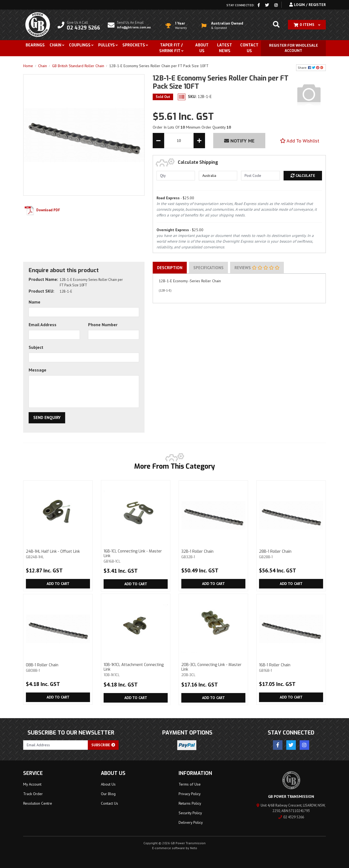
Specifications (208, 268)
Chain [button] (55, 45)
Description (170, 268)
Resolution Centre (38, 803)
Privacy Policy (190, 794)
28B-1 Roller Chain (291, 554)
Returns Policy (190, 803)
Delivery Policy (191, 822)
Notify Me (239, 141)
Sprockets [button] (134, 45)
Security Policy (190, 813)
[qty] (176, 176)
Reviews (257, 268)
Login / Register (308, 5)
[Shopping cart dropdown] (307, 25)
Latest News (225, 48)
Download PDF (42, 210)
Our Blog (108, 794)
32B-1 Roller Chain (213, 554)
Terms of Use (190, 784)
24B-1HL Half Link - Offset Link (58, 554)
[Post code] (260, 176)
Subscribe (103, 745)
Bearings (35, 45)
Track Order (33, 794)
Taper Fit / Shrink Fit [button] (171, 48)
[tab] (170, 268)
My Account (32, 784)
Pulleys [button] (106, 45)
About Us (202, 48)
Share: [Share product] (311, 68)
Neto (194, 848)
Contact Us (249, 48)
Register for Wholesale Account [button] (294, 48)
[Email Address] (56, 745)
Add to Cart (58, 584)
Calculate (303, 176)
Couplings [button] (80, 45)
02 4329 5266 (291, 817)
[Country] (218, 176)
